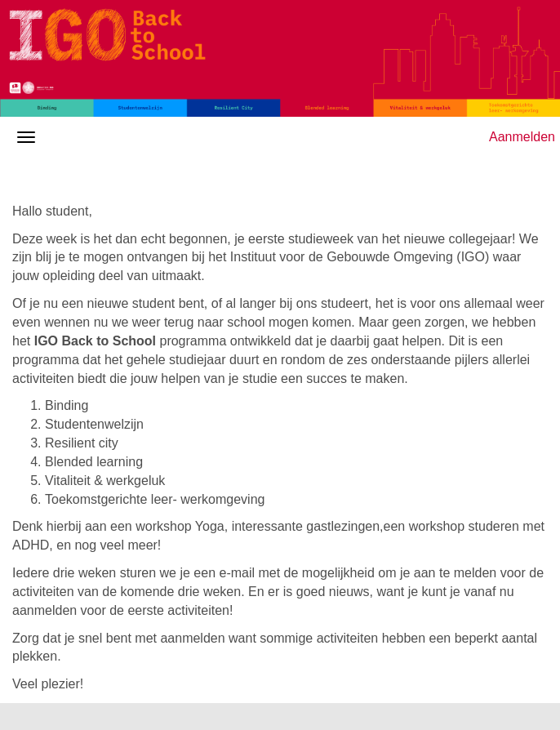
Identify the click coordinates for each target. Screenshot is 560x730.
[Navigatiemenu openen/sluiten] (26, 137)
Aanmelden (522, 137)
